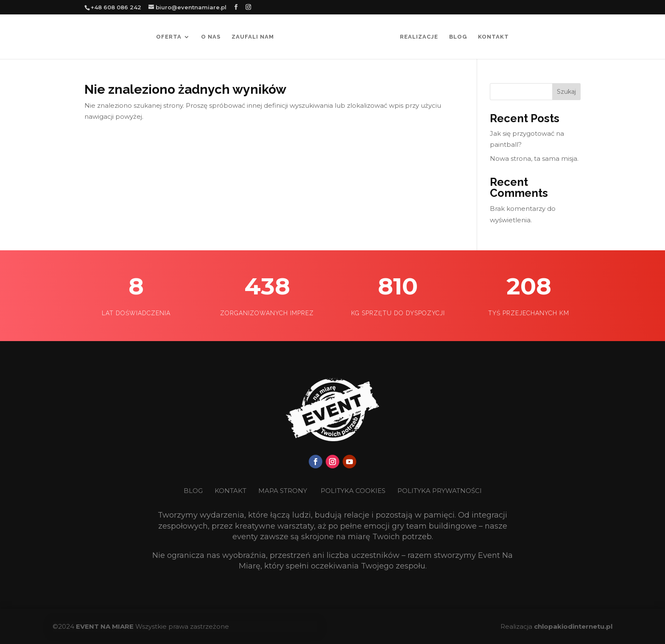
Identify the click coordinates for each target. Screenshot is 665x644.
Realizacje (419, 37)
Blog (458, 37)
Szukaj (566, 92)
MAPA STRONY (283, 491)
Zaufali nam (253, 37)
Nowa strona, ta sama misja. (534, 158)
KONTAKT (231, 491)
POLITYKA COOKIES (353, 491)
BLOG (194, 491)
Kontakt (493, 37)
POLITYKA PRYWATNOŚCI (440, 491)
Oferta (169, 37)
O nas (211, 37)
